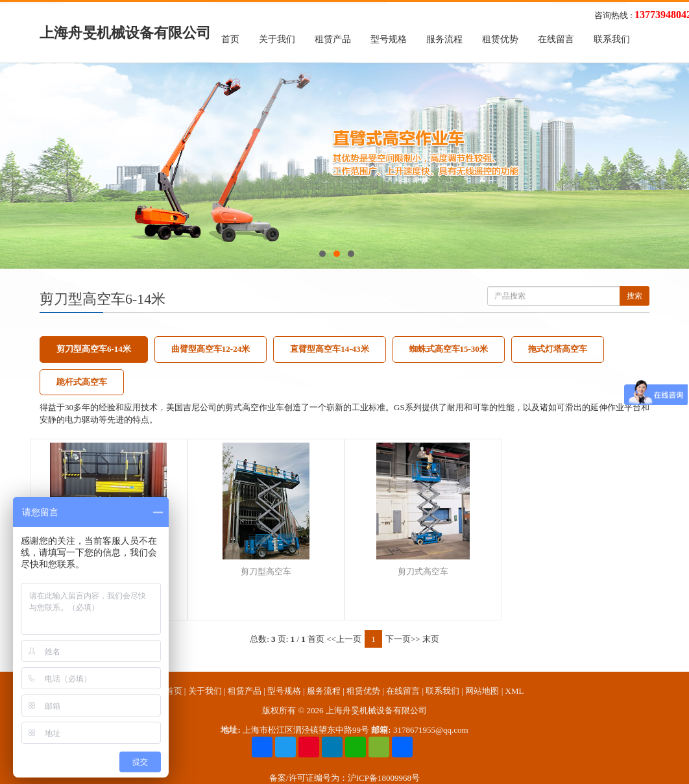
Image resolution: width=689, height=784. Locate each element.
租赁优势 (500, 39)
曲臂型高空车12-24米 (211, 349)
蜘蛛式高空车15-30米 (449, 349)
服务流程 (444, 39)
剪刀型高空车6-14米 (94, 349)
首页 (230, 39)
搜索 (635, 296)
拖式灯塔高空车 (558, 349)
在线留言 (556, 39)
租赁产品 (333, 39)
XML (515, 691)
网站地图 (482, 691)
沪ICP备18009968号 (384, 778)
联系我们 (612, 39)
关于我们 (277, 39)
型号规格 (389, 39)
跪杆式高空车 (82, 382)
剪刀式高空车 (423, 571)
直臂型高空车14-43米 (329, 349)
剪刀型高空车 (266, 571)
